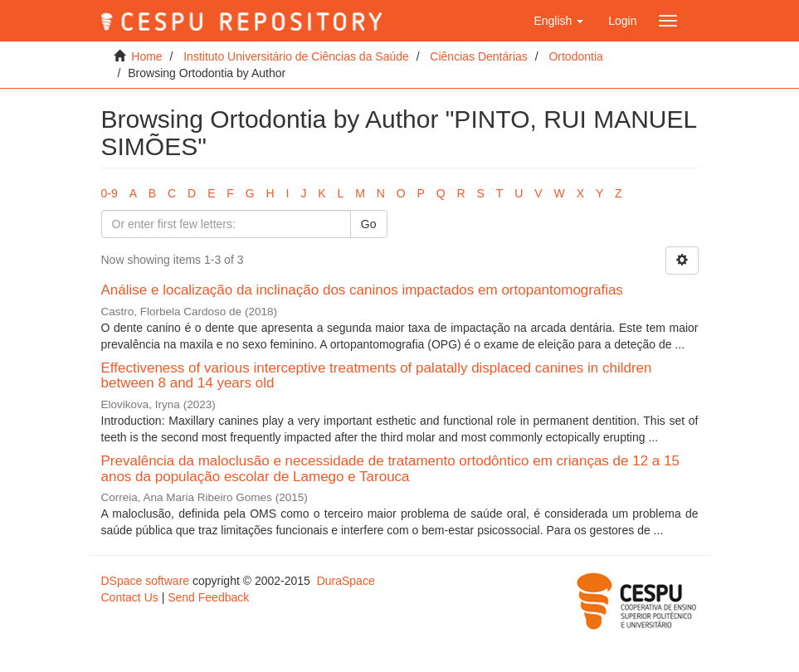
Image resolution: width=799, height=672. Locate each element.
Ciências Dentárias (479, 56)
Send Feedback (208, 597)
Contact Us (130, 597)
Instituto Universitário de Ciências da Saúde (296, 56)
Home (146, 56)
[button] (558, 21)
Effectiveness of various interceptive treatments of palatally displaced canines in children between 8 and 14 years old (377, 376)
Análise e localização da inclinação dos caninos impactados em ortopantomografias (362, 290)
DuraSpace (346, 581)
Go (369, 224)
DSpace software (146, 581)
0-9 (110, 193)
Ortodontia (575, 56)
